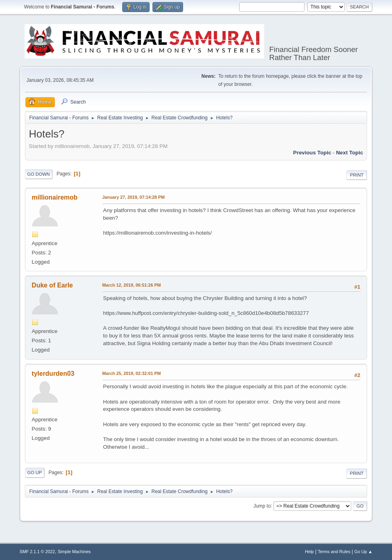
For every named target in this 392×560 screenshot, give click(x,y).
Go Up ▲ (364, 552)
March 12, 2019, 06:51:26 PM (132, 285)
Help (309, 552)
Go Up (35, 473)
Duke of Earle (52, 285)
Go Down (39, 174)
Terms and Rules (334, 552)
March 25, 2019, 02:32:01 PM (132, 373)
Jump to (262, 506)
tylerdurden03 (53, 374)
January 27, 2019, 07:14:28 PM (134, 197)
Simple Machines (74, 552)
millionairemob (55, 197)
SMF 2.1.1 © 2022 (38, 552)
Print (357, 175)
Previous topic (312, 153)
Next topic (349, 153)
